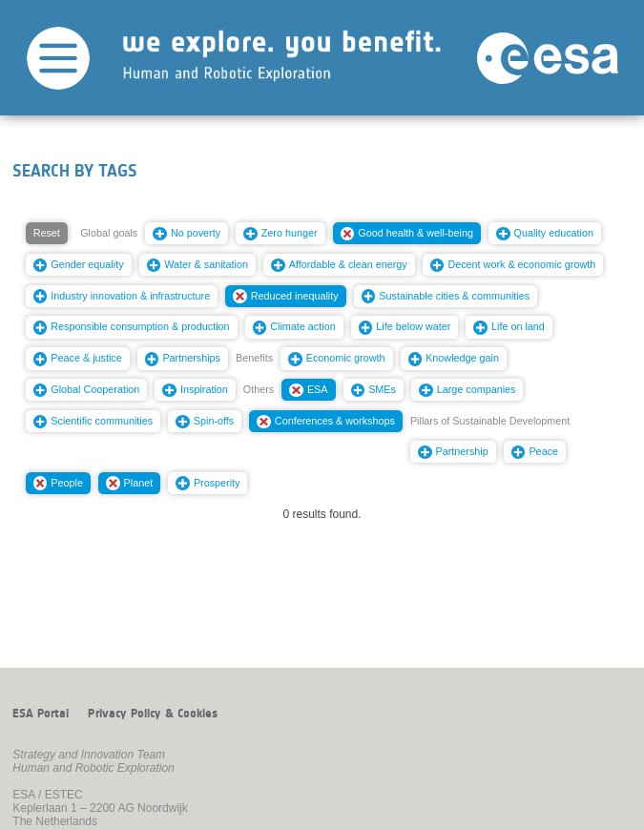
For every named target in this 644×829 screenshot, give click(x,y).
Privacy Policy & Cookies (153, 714)
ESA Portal (41, 714)
